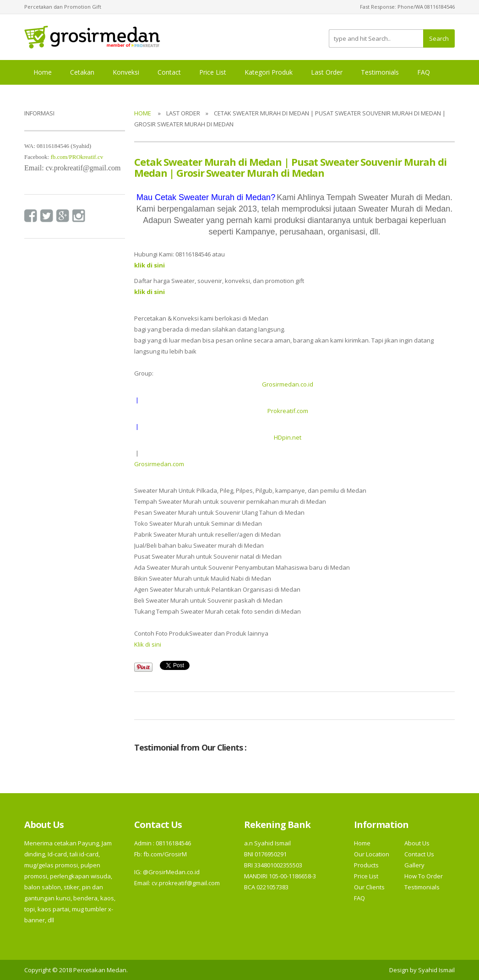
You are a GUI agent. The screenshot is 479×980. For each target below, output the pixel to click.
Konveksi (126, 72)
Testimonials (380, 72)
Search (439, 38)
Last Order (327, 72)
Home (43, 72)
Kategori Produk (269, 72)
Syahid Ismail (436, 970)
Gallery (414, 865)
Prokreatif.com (288, 411)
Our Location (372, 854)
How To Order (424, 876)
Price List (213, 72)
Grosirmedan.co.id (288, 384)
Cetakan (82, 72)
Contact (169, 72)
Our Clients (369, 887)
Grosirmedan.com (159, 464)
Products (366, 865)
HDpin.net (288, 437)
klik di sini (150, 292)
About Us (417, 843)
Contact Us (419, 854)
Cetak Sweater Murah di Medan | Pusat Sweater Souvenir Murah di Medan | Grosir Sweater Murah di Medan (290, 167)
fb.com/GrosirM (164, 854)
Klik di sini (148, 644)
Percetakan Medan (100, 970)
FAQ (424, 72)
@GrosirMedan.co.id (171, 872)
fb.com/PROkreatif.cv (77, 157)
